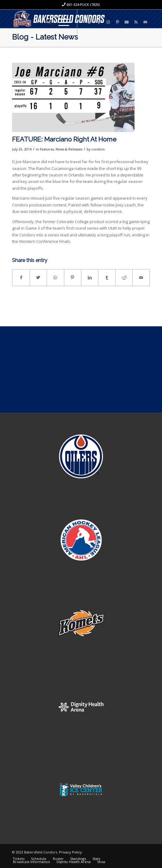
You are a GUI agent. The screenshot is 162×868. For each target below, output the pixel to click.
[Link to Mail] (145, 22)
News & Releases (69, 149)
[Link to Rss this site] (136, 22)
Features (47, 149)
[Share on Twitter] (38, 277)
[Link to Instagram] (108, 22)
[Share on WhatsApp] (55, 277)
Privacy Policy (70, 852)
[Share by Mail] (141, 277)
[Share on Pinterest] (73, 277)
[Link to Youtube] (127, 22)
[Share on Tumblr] (107, 277)
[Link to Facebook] (99, 22)
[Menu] (61, 22)
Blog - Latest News (45, 37)
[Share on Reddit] (124, 277)
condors (98, 149)
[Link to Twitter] (90, 22)
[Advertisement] (81, 370)
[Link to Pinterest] (117, 22)
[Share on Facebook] (21, 277)
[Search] (46, 22)
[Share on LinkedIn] (90, 277)
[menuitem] (46, 22)
